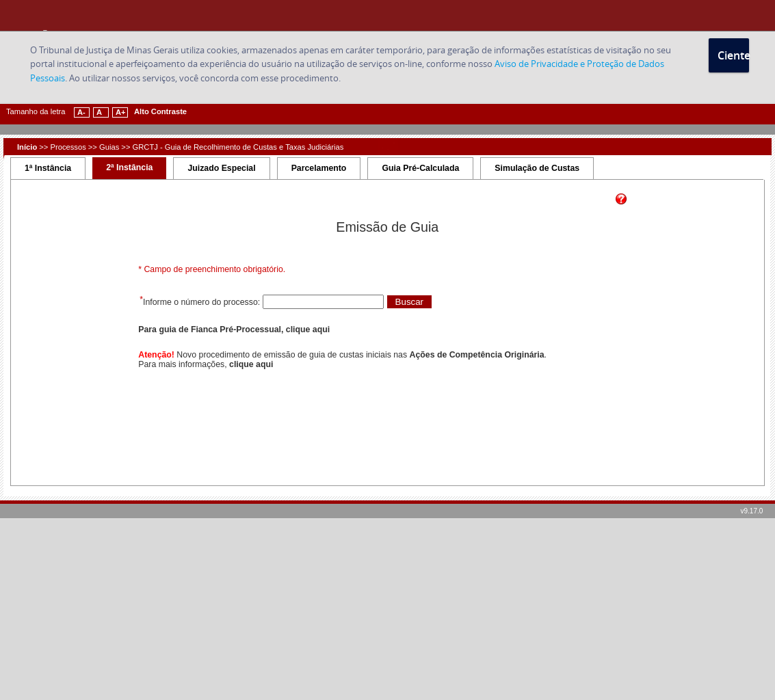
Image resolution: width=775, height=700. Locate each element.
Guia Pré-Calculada (420, 168)
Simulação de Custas (537, 168)
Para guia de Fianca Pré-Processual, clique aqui (234, 329)
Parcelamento (319, 168)
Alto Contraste (160, 111)
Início (27, 147)
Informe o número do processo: (203, 302)
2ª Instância (129, 167)
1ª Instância (48, 168)
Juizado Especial (221, 168)
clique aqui (251, 364)
